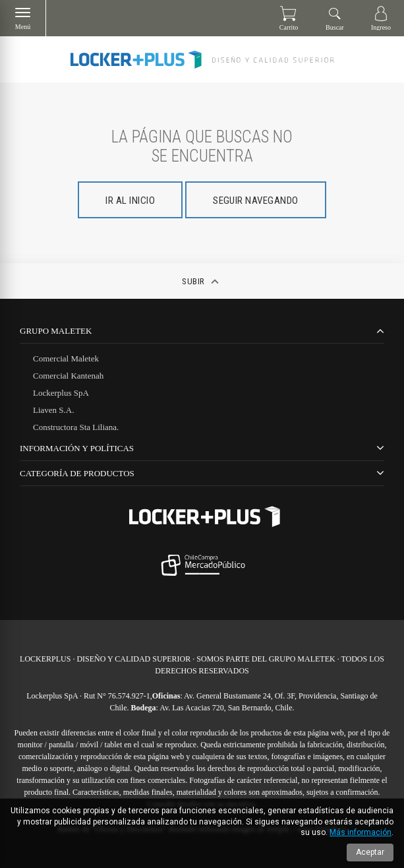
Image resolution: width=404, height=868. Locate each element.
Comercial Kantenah (68, 376)
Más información (361, 832)
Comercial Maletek (66, 358)
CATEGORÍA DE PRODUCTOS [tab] (77, 473)
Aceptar (370, 852)
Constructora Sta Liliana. (76, 427)
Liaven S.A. (53, 410)
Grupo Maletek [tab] (56, 331)
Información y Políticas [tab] (77, 448)
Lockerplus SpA (61, 393)
